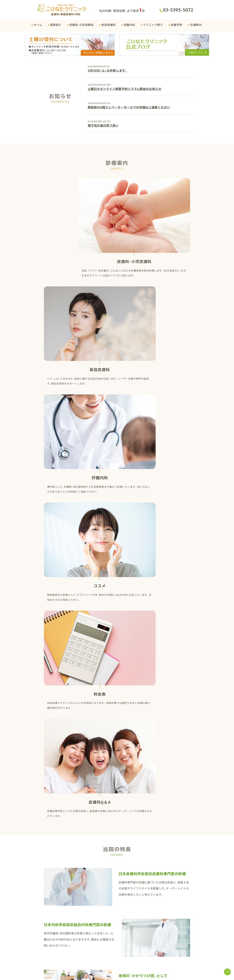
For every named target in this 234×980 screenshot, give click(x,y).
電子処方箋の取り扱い (103, 127)
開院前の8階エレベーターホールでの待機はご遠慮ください (128, 109)
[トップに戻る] (226, 972)
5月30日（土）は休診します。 (107, 72)
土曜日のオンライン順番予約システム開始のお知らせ (124, 90)
